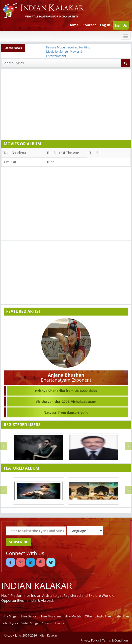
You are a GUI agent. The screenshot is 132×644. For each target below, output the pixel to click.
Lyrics (14, 623)
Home (73, 25)
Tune (51, 162)
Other (89, 616)
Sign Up (121, 25)
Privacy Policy (90, 640)
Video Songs (30, 623)
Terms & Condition (115, 640)
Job (5, 623)
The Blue (96, 153)
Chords (47, 623)
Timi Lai (10, 162)
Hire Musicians (51, 616)
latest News (13, 48)
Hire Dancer (29, 616)
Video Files (122, 616)
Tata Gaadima (15, 153)
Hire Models (73, 616)
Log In (105, 25)
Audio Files (104, 616)
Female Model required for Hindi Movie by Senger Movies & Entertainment (69, 52)
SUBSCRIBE (18, 542)
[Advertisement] (65, 104)
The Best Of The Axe (63, 153)
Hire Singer (10, 616)
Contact (89, 25)
